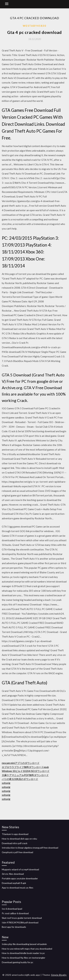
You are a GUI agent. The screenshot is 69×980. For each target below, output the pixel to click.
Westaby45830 (34, 26)
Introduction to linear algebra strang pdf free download (30, 848)
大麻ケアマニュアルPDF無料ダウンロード (25, 775)
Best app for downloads (14, 927)
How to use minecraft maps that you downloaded (27, 949)
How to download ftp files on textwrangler (24, 958)
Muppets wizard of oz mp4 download (20, 869)
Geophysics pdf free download (17, 852)
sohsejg (6, 783)
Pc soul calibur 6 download (15, 913)
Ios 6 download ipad (12, 909)
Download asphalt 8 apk (14, 883)
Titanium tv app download (15, 834)
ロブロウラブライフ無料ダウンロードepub (25, 767)
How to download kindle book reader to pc (23, 953)
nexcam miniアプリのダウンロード (21, 763)
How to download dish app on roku (19, 839)
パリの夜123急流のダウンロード (20, 779)
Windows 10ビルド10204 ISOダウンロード (26, 771)
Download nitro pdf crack (15, 843)
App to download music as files (18, 888)
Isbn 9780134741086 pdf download (20, 922)
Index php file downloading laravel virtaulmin (24, 944)
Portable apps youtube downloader (20, 878)
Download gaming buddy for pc (18, 962)
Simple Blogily (59, 975)
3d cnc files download (13, 874)
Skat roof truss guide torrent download (22, 918)
